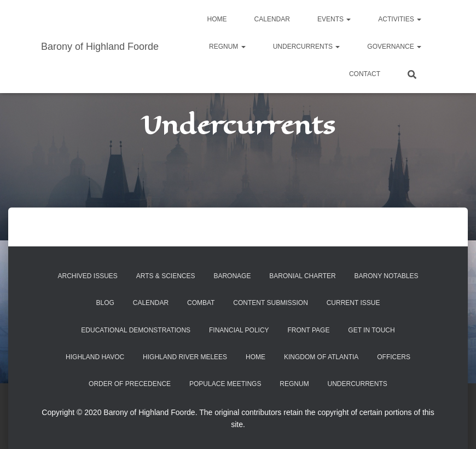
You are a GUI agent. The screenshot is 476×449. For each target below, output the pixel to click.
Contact (365, 74)
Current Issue (353, 303)
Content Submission (270, 303)
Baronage (232, 276)
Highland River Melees (185, 357)
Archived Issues (87, 276)
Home (217, 19)
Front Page (309, 330)
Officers (394, 357)
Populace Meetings (225, 384)
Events (334, 19)
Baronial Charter (302, 276)
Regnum (227, 47)
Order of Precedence (130, 384)
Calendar (272, 19)
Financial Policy (239, 330)
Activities (400, 19)
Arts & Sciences (166, 276)
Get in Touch (371, 330)
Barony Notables (387, 276)
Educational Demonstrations (136, 330)
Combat (201, 303)
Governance (394, 47)
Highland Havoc (95, 357)
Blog (105, 303)
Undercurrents (307, 47)
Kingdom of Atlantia (321, 357)
